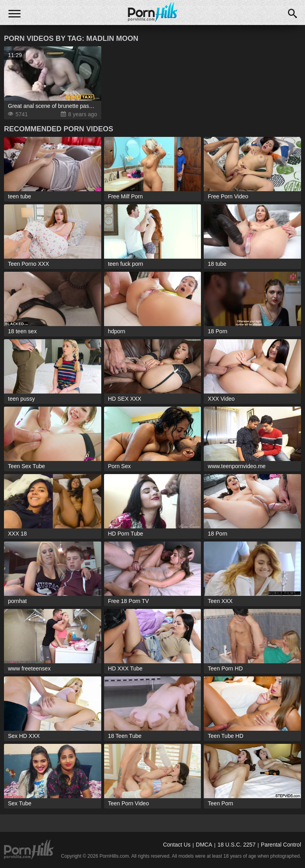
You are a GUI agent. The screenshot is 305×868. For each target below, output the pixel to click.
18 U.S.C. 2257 (237, 845)
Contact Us (177, 845)
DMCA (204, 845)
